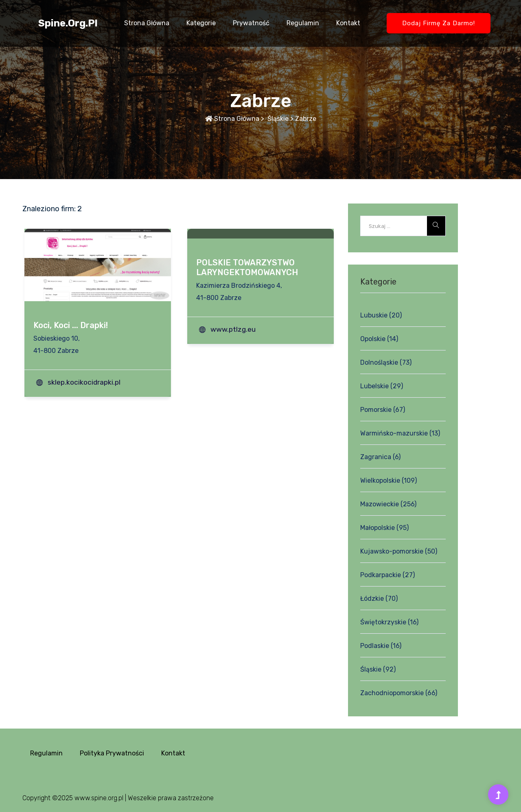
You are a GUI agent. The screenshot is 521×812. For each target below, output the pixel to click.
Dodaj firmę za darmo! (439, 23)
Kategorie (201, 23)
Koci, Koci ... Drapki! (71, 325)
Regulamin (303, 23)
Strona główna (147, 23)
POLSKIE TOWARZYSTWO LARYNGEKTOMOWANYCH (247, 267)
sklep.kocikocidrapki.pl (84, 382)
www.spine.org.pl (99, 798)
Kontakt (348, 23)
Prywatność (251, 23)
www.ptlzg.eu (233, 329)
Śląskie (277, 119)
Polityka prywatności (112, 753)
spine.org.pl (68, 23)
